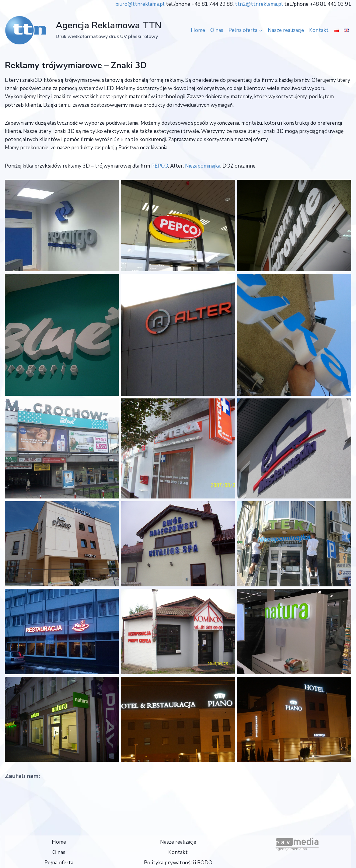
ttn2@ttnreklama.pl (259, 4)
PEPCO (160, 166)
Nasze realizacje (286, 30)
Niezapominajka (203, 166)
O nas (217, 30)
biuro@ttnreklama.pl (140, 4)
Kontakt (319, 30)
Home (198, 30)
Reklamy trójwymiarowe (53, 65)
